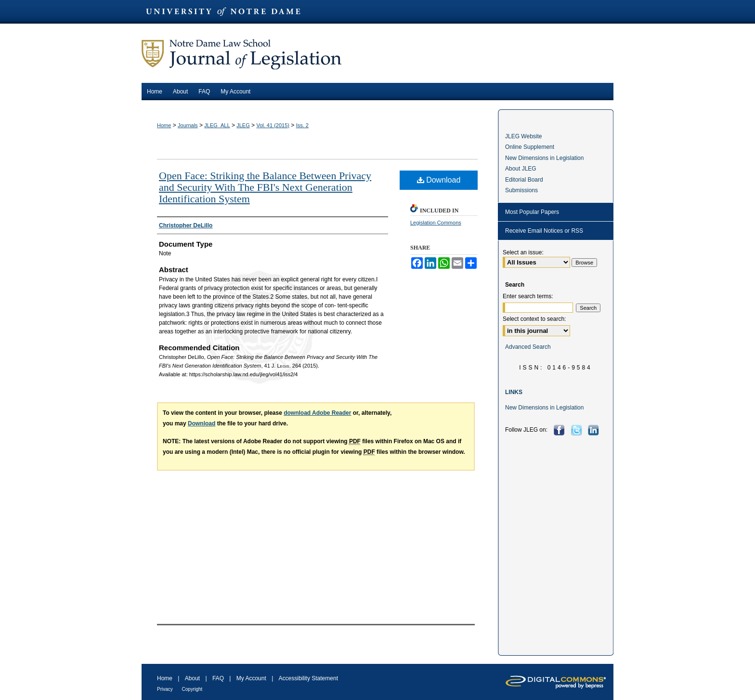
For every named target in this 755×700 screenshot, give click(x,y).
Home (164, 125)
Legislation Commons (436, 223)
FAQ (219, 678)
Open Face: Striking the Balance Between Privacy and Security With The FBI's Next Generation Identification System (265, 187)
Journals (188, 125)
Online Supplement (530, 147)
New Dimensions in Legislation (544, 158)
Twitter (578, 430)
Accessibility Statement (308, 678)
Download (439, 180)
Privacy (166, 689)
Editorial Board (524, 180)
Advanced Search (528, 347)
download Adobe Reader (317, 413)
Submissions (521, 190)
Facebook (560, 430)
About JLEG (521, 169)
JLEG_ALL (217, 125)
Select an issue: (523, 252)
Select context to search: (534, 319)
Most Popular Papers (532, 212)
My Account (252, 678)
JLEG (243, 125)
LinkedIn (594, 430)
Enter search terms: (528, 296)
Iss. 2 (302, 125)
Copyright (192, 689)
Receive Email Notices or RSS (544, 231)
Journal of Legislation (377, 53)
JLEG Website (523, 136)
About (193, 678)
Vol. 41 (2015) (273, 125)
